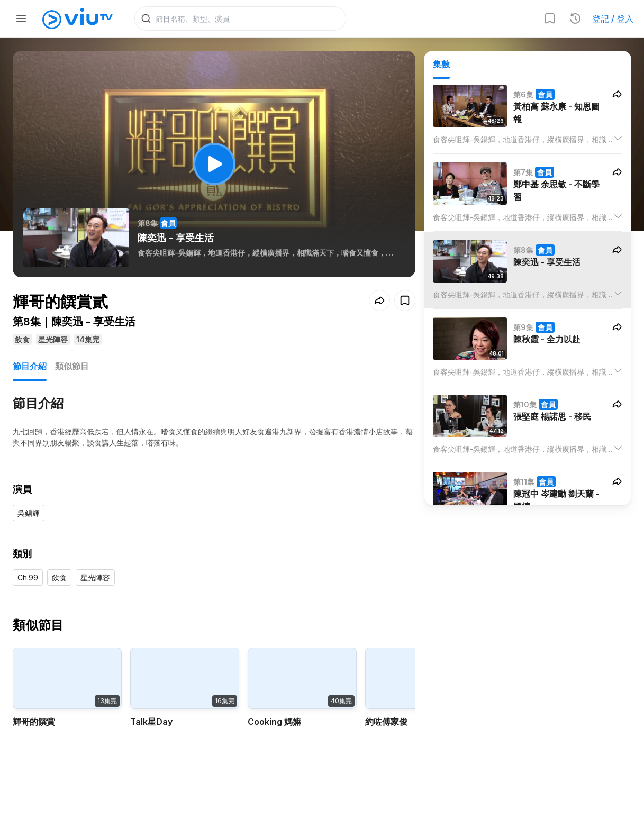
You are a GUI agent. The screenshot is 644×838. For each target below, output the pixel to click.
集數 (441, 64)
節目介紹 (30, 366)
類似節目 (72, 366)
